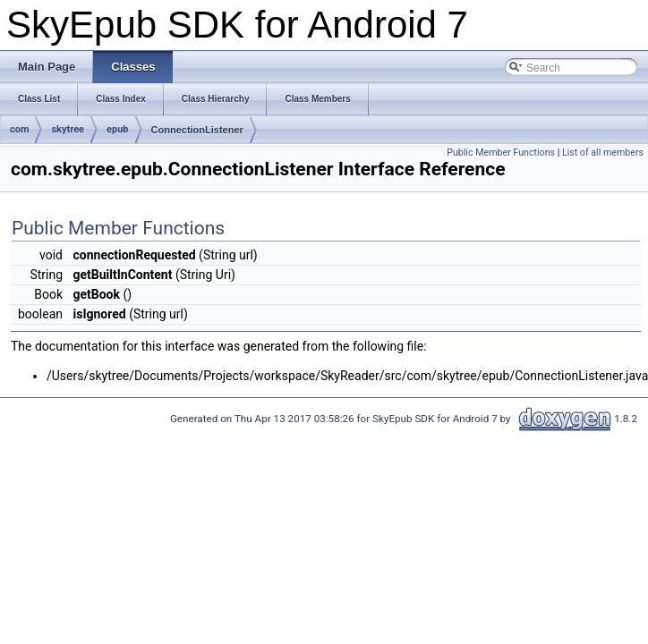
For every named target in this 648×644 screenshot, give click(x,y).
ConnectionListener (197, 130)
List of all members (603, 153)
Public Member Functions (501, 153)
